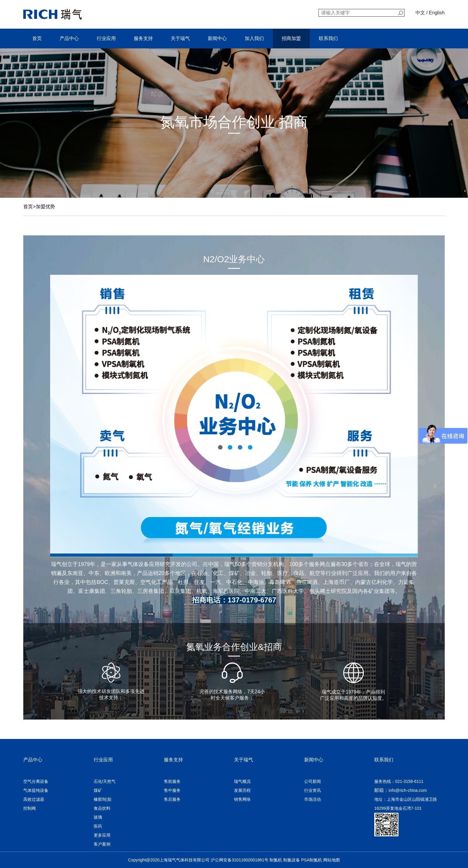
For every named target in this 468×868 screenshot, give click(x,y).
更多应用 (102, 835)
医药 (98, 826)
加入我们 (254, 38)
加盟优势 (45, 207)
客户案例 (102, 844)
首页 (37, 38)
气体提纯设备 (36, 790)
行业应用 (106, 38)
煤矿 (98, 790)
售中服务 (172, 790)
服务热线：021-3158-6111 (399, 781)
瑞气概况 (242, 781)
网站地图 (332, 860)
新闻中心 (217, 38)
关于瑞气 (180, 38)
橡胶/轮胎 (103, 799)
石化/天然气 (105, 781)
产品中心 (69, 38)
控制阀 (30, 808)
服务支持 (143, 38)
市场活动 (312, 799)
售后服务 (172, 799)
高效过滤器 (34, 799)
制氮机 (276, 860)
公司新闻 (312, 781)
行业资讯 (312, 790)
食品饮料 (102, 808)
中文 (420, 13)
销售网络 (242, 799)
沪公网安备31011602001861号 (240, 860)
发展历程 (242, 790)
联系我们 (328, 38)
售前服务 (172, 781)
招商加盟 (291, 38)
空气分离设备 (36, 781)
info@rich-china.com (408, 790)
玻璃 (98, 817)
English (437, 13)
